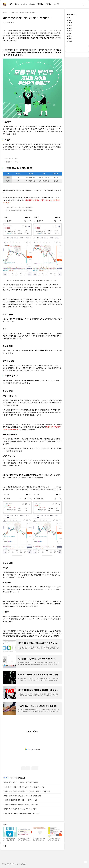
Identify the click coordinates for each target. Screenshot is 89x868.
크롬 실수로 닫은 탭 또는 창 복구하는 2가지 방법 (21, 813)
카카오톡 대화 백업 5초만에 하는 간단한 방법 (20, 800)
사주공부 (70, 41)
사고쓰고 (32, 4)
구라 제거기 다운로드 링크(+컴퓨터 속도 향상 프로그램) (24, 787)
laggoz (24, 864)
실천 (11, 4)
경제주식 (56, 4)
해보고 (17, 4)
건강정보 (40, 4)
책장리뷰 (70, 25)
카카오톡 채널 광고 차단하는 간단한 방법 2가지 (21, 804)
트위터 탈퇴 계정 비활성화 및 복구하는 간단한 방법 (22, 796)
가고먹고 (24, 4)
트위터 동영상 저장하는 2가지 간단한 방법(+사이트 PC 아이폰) (27, 791)
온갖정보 (48, 4)
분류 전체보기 (72, 15)
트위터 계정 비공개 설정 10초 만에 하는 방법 (20, 809)
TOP (85, 862)
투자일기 (70, 39)
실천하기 (70, 36)
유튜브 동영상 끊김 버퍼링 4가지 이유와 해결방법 (22, 782)
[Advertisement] (32, 749)
